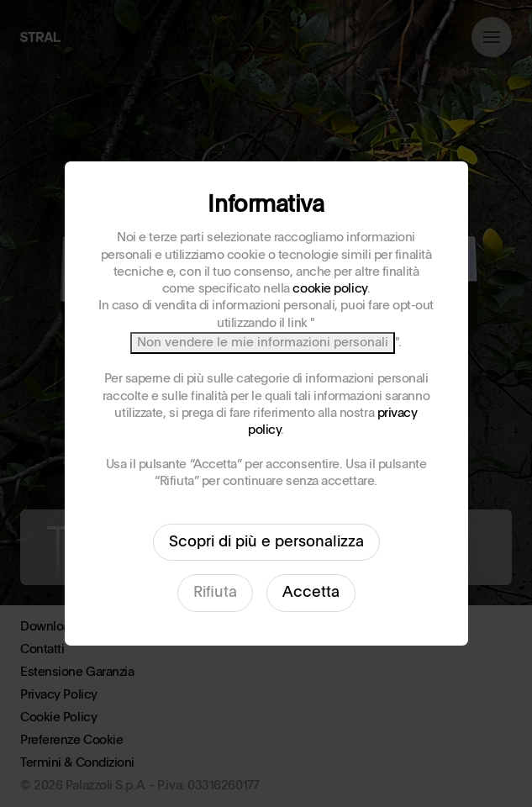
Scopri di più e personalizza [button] (266, 542)
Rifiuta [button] (215, 593)
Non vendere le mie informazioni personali (263, 343)
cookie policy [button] (329, 289)
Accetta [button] (311, 593)
